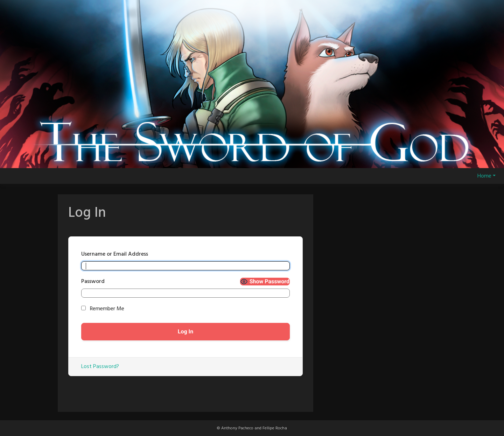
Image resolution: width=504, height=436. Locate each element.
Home (484, 176)
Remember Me (103, 309)
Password (93, 282)
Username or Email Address (115, 254)
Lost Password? (100, 367)
